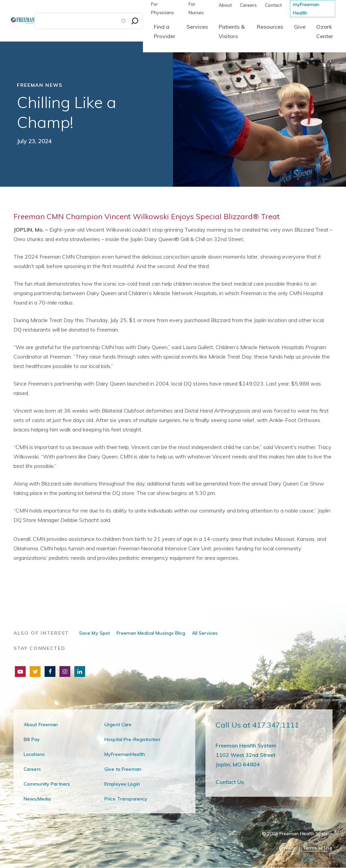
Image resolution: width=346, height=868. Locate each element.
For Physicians (163, 8)
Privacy (288, 848)
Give (300, 27)
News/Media (37, 799)
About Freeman (41, 725)
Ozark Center (325, 31)
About (225, 5)
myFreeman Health (306, 9)
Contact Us (230, 782)
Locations (34, 754)
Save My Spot (94, 633)
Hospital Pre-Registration (132, 739)
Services (197, 27)
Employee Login (122, 784)
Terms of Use (318, 848)
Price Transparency (126, 799)
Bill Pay (32, 739)
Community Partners (47, 784)
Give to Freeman (123, 769)
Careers (248, 5)
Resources (270, 27)
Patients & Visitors (232, 31)
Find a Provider (165, 31)
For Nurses (196, 8)
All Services (205, 633)
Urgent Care (118, 725)
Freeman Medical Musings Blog (151, 633)
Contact (273, 5)
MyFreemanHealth (125, 754)
